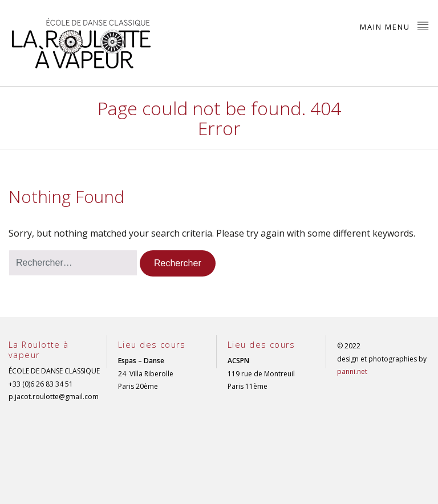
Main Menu (395, 26)
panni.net (352, 371)
